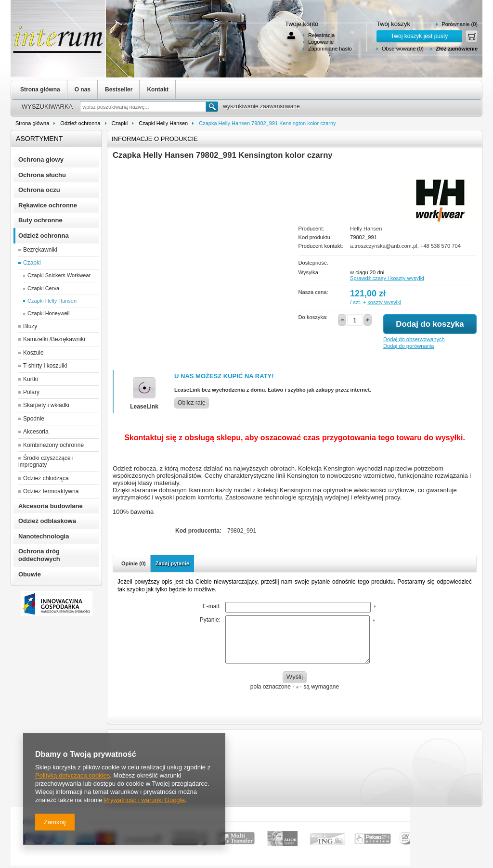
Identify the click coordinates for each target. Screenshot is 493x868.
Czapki (120, 123)
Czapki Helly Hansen (163, 123)
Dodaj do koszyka (430, 324)
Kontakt (158, 89)
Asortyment (39, 139)
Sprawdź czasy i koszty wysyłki (387, 278)
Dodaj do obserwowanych (414, 339)
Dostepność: (313, 263)
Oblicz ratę (192, 403)
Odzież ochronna (80, 123)
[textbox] (143, 107)
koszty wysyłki (384, 302)
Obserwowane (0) (403, 49)
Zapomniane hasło (330, 49)
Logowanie (321, 42)
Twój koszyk (393, 24)
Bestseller (119, 89)
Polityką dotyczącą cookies (72, 775)
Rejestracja (321, 35)
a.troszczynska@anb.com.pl (384, 246)
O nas (83, 89)
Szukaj (212, 107)
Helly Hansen (366, 229)
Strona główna (40, 89)
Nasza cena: (313, 292)
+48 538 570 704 (441, 246)
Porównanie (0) (460, 24)
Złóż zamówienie (457, 49)
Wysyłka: (309, 272)
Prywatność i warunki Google (144, 800)
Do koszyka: (313, 317)
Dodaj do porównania (409, 346)
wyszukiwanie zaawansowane (261, 106)
